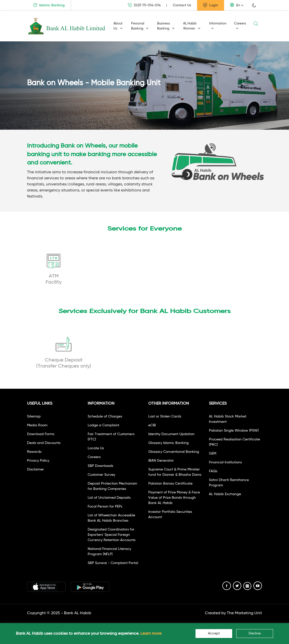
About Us (118, 26)
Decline (255, 633)
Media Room (37, 425)
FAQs (213, 471)
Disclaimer (35, 469)
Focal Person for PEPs (105, 507)
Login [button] (211, 5)
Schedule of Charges (105, 416)
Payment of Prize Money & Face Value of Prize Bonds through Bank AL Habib (174, 498)
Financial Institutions (225, 462)
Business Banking (166, 26)
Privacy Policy (38, 461)
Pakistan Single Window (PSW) (234, 431)
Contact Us (182, 5)
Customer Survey (101, 475)
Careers (240, 26)
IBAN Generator (161, 461)
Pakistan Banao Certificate (170, 484)
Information (218, 26)
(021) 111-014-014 (144, 5)
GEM (213, 454)
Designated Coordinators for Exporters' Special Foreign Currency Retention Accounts (112, 535)
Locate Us (96, 448)
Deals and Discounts (44, 443)
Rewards (34, 452)
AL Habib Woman (192, 26)
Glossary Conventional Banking (174, 452)
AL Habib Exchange (225, 494)
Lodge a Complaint (103, 425)
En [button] (235, 5)
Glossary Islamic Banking (168, 443)
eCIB (152, 425)
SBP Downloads (100, 466)
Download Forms (41, 434)
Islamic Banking (49, 5)
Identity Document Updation (171, 434)
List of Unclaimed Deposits (109, 498)
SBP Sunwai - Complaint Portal (113, 563)
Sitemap (34, 416)
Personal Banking (140, 26)
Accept (214, 633)
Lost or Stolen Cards (165, 416)
